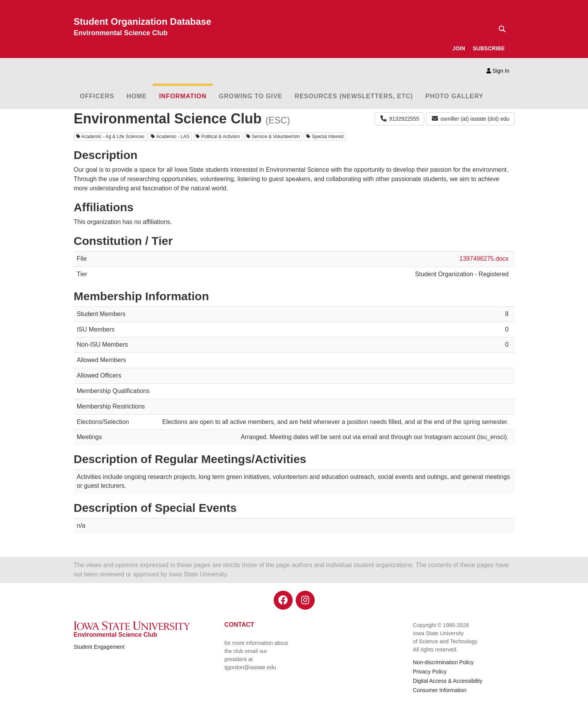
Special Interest (325, 137)
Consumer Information (440, 690)
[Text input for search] (500, 29)
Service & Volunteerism (273, 137)
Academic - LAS (170, 137)
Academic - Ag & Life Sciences (110, 137)
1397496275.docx (484, 259)
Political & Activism (218, 137)
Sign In (498, 71)
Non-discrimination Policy (443, 662)
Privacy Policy (430, 672)
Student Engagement (99, 647)
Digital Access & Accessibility (448, 681)
